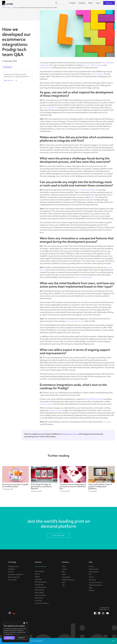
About (91, 3)
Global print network (68, 580)
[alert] (16, 631)
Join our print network (95, 582)
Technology (38, 579)
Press (63, 582)
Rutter (93, 197)
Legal (90, 588)
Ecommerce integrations (16, 574)
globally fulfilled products (93, 399)
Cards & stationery (41, 587)
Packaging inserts (13, 566)
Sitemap (91, 590)
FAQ (90, 574)
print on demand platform (85, 190)
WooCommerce (97, 65)
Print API (11, 572)
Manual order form (14, 577)
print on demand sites (83, 277)
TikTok (105, 422)
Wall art (37, 574)
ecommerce (7, 67)
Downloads (92, 580)
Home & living (39, 585)
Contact (64, 569)
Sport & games (39, 590)
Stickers (37, 577)
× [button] (27, 623)
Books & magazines (41, 582)
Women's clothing (40, 595)
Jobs (63, 585)
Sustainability (66, 577)
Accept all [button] (9, 638)
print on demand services (75, 321)
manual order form (50, 107)
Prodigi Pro (11, 569)
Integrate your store (69, 434)
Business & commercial (42, 603)
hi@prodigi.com (104, 609)
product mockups (55, 410)
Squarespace (45, 68)
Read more (16, 634)
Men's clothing (39, 593)
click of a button (97, 74)
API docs (91, 577)
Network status (94, 572)
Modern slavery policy (95, 585)
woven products (46, 404)
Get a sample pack (41, 566)
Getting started (94, 569)
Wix (88, 65)
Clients (64, 574)
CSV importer (12, 580)
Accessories (38, 601)
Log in (98, 3)
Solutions (82, 3)
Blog (10, 8)
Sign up (109, 3)
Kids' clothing (39, 598)
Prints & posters (40, 571)
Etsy (84, 65)
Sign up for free (59, 535)
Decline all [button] (22, 638)
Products (73, 3)
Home (4, 8)
